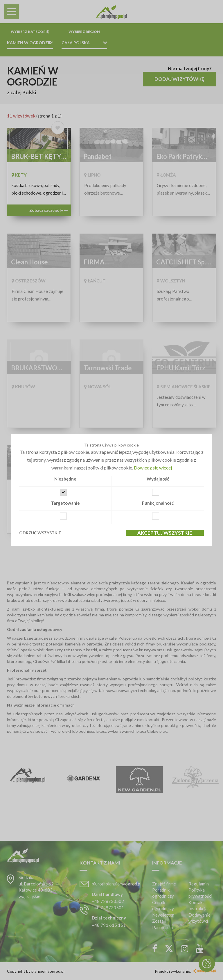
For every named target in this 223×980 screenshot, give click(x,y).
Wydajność (158, 479)
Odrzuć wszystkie (40, 533)
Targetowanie (65, 503)
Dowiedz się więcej (153, 468)
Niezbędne (65, 479)
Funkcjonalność (158, 503)
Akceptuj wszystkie (165, 533)
